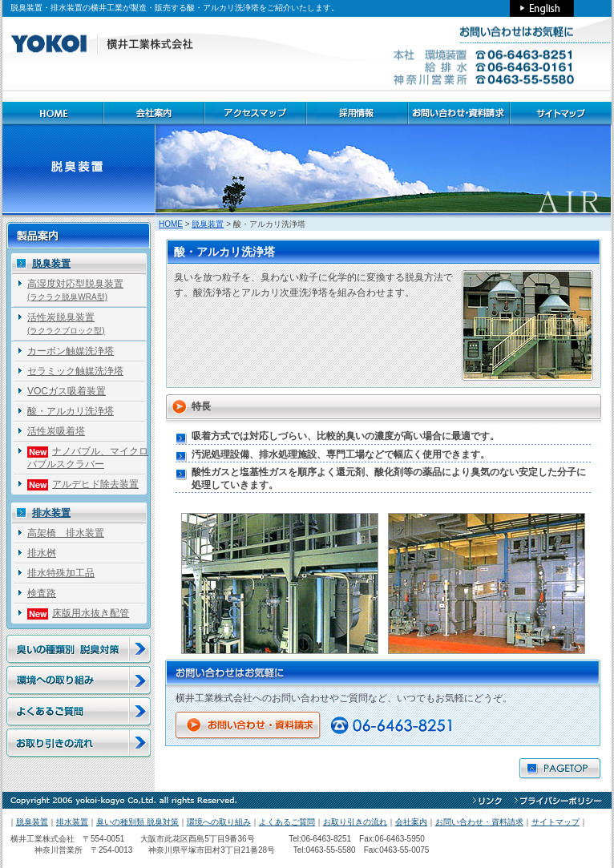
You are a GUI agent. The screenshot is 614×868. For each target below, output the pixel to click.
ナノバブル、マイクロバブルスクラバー (88, 458)
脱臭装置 (208, 224)
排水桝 (42, 553)
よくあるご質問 (287, 822)
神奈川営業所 (46, 850)
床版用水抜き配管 (78, 614)
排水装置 (51, 513)
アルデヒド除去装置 (83, 484)
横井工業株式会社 (42, 839)
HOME (171, 224)
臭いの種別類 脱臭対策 (137, 822)
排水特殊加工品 (61, 573)
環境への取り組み (219, 822)
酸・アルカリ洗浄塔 (71, 411)
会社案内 (411, 822)
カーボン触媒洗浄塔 (71, 351)
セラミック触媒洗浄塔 (75, 371)
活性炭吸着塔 (56, 431)
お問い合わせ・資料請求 (479, 822)
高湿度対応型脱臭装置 (75, 290)
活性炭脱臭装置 (66, 323)
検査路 (42, 593)
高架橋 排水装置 (66, 533)
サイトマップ (555, 822)
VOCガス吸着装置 (67, 391)
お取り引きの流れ (355, 822)
